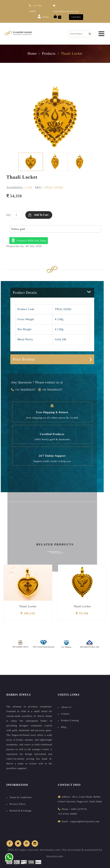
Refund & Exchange (21, 811)
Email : (66, 821)
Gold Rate (76, 17)
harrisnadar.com (50, 850)
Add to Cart (41, 215)
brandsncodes (55, 856)
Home (32, 54)
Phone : (66, 809)
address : (67, 797)
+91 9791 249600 (35, 8)
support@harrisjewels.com (66, 8)
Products (49, 54)
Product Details (25, 293)
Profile (43, 16)
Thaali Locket (28, 606)
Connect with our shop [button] (29, 240)
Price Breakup (24, 359)
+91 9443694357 (24, 390)
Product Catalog (70, 720)
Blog (64, 727)
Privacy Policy (18, 804)
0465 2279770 (79, 809)
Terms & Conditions (21, 797)
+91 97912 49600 (67, 814)
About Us (66, 707)
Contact (65, 714)
